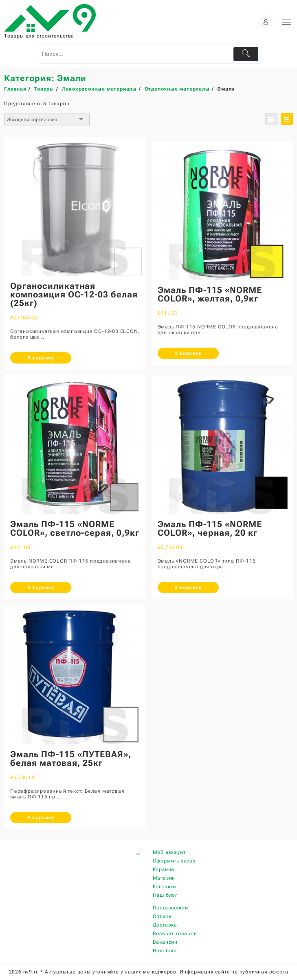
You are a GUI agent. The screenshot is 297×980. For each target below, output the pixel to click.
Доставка (165, 925)
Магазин (164, 878)
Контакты (165, 887)
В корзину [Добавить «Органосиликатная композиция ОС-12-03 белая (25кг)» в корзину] (41, 358)
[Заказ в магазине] (47, 120)
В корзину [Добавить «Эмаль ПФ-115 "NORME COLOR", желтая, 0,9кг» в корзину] (188, 353)
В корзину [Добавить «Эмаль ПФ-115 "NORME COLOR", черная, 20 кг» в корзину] (188, 588)
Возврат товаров (175, 933)
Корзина (164, 869)
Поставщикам (171, 908)
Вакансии (165, 942)
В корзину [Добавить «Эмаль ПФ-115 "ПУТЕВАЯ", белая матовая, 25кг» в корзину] (41, 818)
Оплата (162, 916)
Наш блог (165, 895)
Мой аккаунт (169, 852)
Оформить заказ (174, 861)
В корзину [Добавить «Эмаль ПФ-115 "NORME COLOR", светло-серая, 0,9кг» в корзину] (41, 588)
